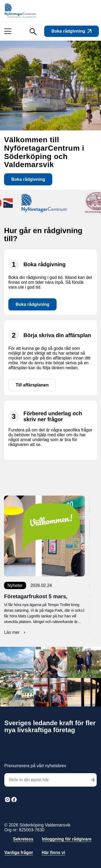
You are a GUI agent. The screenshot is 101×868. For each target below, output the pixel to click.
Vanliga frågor (19, 853)
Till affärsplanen (32, 385)
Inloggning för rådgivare (67, 839)
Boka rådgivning (72, 31)
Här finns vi (53, 853)
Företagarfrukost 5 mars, (36, 596)
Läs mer (15, 632)
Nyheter (15, 585)
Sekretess (23, 839)
